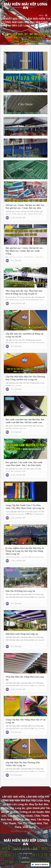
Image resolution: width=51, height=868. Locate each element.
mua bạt (26, 862)
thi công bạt (26, 853)
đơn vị (26, 858)
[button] (43, 15)
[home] (26, 6)
